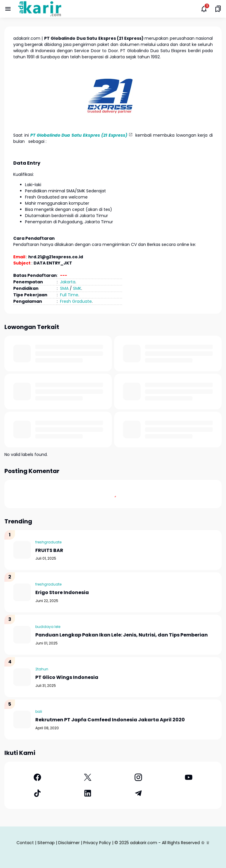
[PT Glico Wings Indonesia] (22, 677)
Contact (25, 843)
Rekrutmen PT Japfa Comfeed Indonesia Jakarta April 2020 (110, 720)
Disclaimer (69, 843)
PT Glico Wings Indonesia (67, 678)
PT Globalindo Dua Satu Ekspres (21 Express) (79, 135)
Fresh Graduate (76, 301)
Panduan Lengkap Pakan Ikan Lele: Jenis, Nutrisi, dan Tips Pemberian (122, 635)
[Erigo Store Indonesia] (22, 592)
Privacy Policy (97, 843)
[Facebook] (37, 777)
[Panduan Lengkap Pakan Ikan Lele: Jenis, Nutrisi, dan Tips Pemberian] (22, 635)
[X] (88, 777)
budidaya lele (48, 627)
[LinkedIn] (88, 793)
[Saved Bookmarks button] (218, 9)
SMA (64, 288)
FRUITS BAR (49, 551)
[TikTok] (37, 793)
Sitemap (46, 843)
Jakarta (68, 282)
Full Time (69, 295)
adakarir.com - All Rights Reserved (165, 843)
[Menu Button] (8, 9)
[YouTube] (189, 777)
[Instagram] (138, 777)
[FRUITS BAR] (22, 550)
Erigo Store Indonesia (62, 593)
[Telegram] (138, 793)
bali (39, 711)
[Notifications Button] (204, 9)
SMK (77, 288)
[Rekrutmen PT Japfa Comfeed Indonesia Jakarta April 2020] (22, 720)
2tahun (42, 669)
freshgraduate (48, 542)
